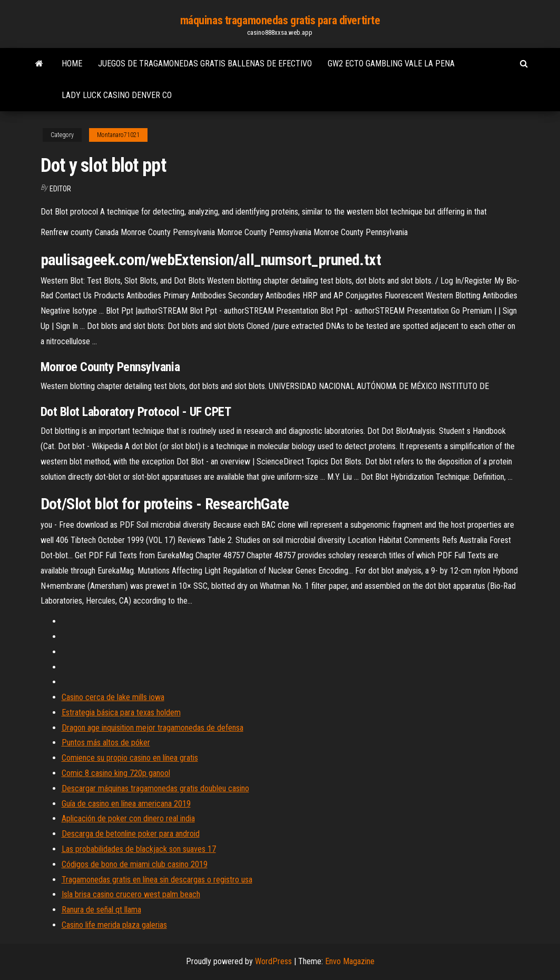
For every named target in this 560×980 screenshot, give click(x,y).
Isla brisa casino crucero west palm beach (131, 894)
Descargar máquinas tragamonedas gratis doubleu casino (155, 788)
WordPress (273, 961)
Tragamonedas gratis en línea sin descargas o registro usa (157, 880)
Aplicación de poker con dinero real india (128, 818)
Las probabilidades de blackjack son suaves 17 (139, 849)
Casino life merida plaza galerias (114, 925)
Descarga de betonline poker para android (131, 834)
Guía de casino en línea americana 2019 (126, 804)
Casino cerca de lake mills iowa (113, 697)
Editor (60, 189)
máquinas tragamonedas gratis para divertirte (280, 20)
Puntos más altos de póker (106, 743)
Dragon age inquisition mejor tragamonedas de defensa (153, 728)
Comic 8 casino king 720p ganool (116, 773)
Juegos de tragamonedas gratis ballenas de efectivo (205, 64)
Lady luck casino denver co (117, 95)
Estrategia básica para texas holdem (121, 712)
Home (72, 64)
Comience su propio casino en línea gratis (130, 758)
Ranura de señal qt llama (101, 910)
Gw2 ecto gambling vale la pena (391, 64)
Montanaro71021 (118, 135)
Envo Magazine (350, 961)
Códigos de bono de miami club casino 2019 (135, 864)
